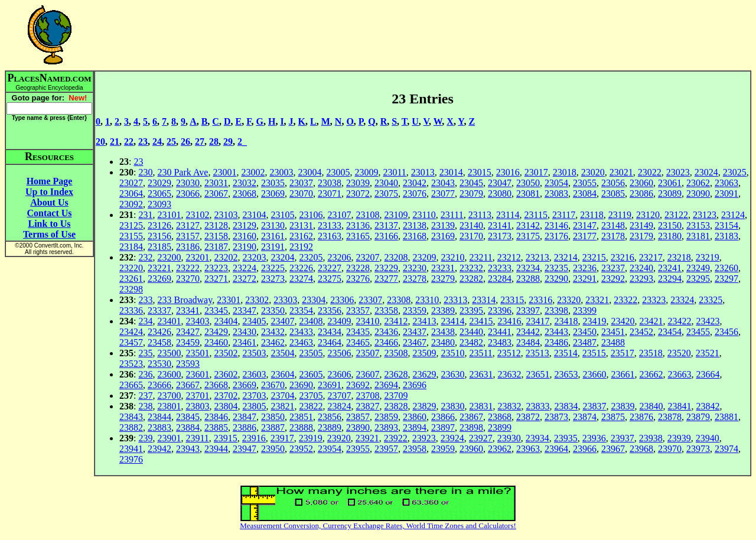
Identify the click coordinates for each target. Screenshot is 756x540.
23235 (556, 268)
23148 (613, 225)
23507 (367, 353)
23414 (452, 321)
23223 (216, 268)
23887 (273, 427)
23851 (301, 417)
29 (228, 141)
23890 (358, 427)
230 (145, 172)
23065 (159, 193)
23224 (245, 268)
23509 (424, 353)
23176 (556, 236)
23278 (415, 279)
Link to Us (49, 224)
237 (145, 396)
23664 (708, 374)
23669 (245, 385)
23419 (594, 321)
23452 (641, 332)
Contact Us (50, 213)
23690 (301, 385)
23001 (224, 172)
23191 (273, 247)
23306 (342, 300)
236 (145, 374)
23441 (500, 332)
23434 (330, 332)
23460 (216, 342)
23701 (197, 396)
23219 (708, 257)
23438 (443, 332)
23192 (301, 247)
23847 (245, 417)
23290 (556, 279)
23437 (415, 332)
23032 (245, 183)
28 (214, 141)
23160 (245, 236)
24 (157, 141)
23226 (301, 268)
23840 (651, 406)
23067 (216, 193)
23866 (443, 417)
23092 (131, 204)
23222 (188, 268)
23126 (159, 225)
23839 (623, 406)
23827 (367, 406)
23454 (670, 332)
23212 (509, 257)
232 (145, 257)
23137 (386, 225)
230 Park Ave (183, 172)
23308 (399, 300)
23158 (216, 236)
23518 (651, 353)
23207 (367, 257)
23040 (386, 183)
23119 (620, 215)
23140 (471, 225)
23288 (528, 279)
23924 (452, 438)
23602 (226, 374)
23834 (566, 406)
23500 (169, 353)
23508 (396, 353)
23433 (301, 332)
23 (143, 141)
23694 (386, 385)
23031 (216, 183)
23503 (254, 353)
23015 (480, 172)
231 (145, 215)
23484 (528, 342)
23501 (197, 353)
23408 (311, 321)
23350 (273, 310)
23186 (188, 247)
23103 (226, 215)
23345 (216, 310)
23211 (480, 257)
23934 (537, 438)
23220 (131, 268)
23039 (358, 183)
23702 (226, 396)
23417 (537, 321)
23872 (528, 417)
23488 (613, 342)
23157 (188, 236)
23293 (641, 279)
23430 (245, 332)
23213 (537, 257)
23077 (443, 193)
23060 (641, 183)
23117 (564, 215)
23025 (735, 172)
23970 (670, 449)
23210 (452, 257)
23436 (386, 332)
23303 (285, 300)
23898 (471, 427)
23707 (339, 396)
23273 (273, 279)
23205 (311, 257)
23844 (159, 417)
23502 (226, 353)
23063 (726, 183)
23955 (358, 449)
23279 (443, 279)
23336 (131, 310)
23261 (131, 279)
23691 (330, 385)
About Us (49, 202)
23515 (594, 353)
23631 (481, 374)
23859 (386, 417)
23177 (585, 236)
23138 (415, 225)
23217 (651, 257)
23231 (443, 268)
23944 (216, 449)
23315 (512, 300)
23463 (301, 342)
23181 (698, 236)
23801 (169, 406)
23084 (585, 193)
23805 (254, 406)
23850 (273, 417)
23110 (424, 215)
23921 (367, 438)
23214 (566, 257)
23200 (169, 257)
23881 (726, 417)
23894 (415, 427)
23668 (216, 385)
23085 (613, 193)
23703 (254, 396)
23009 (366, 172)
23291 (585, 279)
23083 (556, 193)
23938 (651, 438)
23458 (159, 342)
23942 (159, 449)
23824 (339, 406)
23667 (188, 385)
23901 (169, 438)
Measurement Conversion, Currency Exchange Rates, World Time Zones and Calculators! (378, 526)
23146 (556, 225)
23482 (471, 342)
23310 (427, 300)
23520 (679, 353)
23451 (613, 332)
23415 (481, 321)
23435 (358, 332)
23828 (396, 406)
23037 (301, 183)
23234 (528, 268)
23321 (597, 300)
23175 (528, 236)
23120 (648, 215)
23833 (537, 406)
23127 (188, 225)
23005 (338, 172)
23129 (245, 225)
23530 (159, 364)
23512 (509, 353)
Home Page (50, 181)
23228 (358, 268)
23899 (500, 427)
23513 (537, 353)
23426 (159, 332)
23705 (311, 396)
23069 (273, 193)
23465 (358, 342)
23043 (443, 183)
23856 (330, 417)
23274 (301, 279)
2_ (242, 141)
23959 (443, 449)
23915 (226, 438)
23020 (593, 172)
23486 (556, 342)
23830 (452, 406)
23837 (594, 406)
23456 (726, 332)
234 (145, 321)
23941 (131, 449)
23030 (188, 183)
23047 (500, 183)
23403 (197, 321)
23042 (415, 183)
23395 (471, 310)
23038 (330, 183)
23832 (509, 406)
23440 (471, 332)
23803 (197, 406)
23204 (282, 257)
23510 (452, 353)
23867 (471, 417)
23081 (528, 193)
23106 (311, 215)
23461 (245, 342)
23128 (216, 225)
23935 (566, 438)
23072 (358, 193)
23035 (273, 183)
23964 (556, 449)
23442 (528, 332)
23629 (424, 374)
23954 (330, 449)
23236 (585, 268)
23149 (641, 225)
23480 (443, 342)
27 (200, 141)
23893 (386, 427)
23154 (726, 225)
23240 (641, 268)
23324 (682, 300)
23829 (424, 406)
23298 (131, 289)
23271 (216, 279)
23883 (159, 427)
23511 (480, 353)
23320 (569, 300)
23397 (528, 310)
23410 (367, 321)
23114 (508, 215)
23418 (566, 321)
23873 (556, 417)
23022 (650, 172)
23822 (311, 406)
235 (145, 353)
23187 (216, 247)
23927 (481, 438)
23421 (651, 321)
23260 (726, 268)
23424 (131, 332)
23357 (358, 310)
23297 (726, 279)
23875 (613, 417)
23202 (226, 257)
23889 (330, 427)
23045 (471, 183)
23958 (415, 449)
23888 (301, 427)
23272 (245, 279)
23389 (443, 310)
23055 (585, 183)
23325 (711, 300)
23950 (273, 449)
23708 (367, 396)
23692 (358, 385)
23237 (613, 268)
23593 (188, 364)
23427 (188, 332)
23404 (226, 321)
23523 (131, 364)
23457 (131, 342)
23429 (216, 332)
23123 (705, 215)
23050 (528, 183)
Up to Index (49, 192)
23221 (159, 268)
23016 (508, 172)
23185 (159, 247)
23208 (396, 257)
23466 (386, 342)
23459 (188, 342)
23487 (585, 342)
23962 (500, 449)
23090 (698, 193)
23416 (509, 321)
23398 (556, 310)
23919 (311, 438)
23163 (330, 236)
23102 (197, 215)
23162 (301, 236)
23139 (443, 225)
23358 (386, 310)
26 (185, 141)
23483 (500, 342)
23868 (500, 417)
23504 (282, 353)
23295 (698, 279)
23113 (480, 215)
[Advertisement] (423, 35)
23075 (386, 193)
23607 (367, 374)
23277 (386, 279)
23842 (708, 406)
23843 (131, 417)
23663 (679, 374)
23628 (396, 374)
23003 (281, 172)
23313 (455, 300)
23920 (339, 438)
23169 (443, 236)
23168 (415, 236)
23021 (621, 172)
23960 (471, 449)
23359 (415, 310)
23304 (314, 300)
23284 (500, 279)
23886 (245, 427)
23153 (698, 225)
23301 (229, 300)
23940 (708, 438)
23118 (592, 215)
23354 (301, 310)
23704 (282, 396)
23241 (670, 268)
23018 (565, 172)
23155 (131, 236)
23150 (670, 225)
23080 (500, 193)
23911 (197, 438)
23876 (641, 417)
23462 (273, 342)
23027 (131, 183)
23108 (367, 215)
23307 (370, 300)
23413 (424, 321)
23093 (159, 204)
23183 (726, 236)
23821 (282, 406)
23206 (339, 257)
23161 (273, 236)
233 (145, 300)
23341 (188, 310)
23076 (415, 193)
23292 (613, 279)
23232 (471, 268)
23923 (424, 438)
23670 (273, 385)
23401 (169, 321)
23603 (254, 374)
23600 (169, 374)
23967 (613, 449)
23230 (415, 268)
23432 (273, 332)
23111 (452, 215)
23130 (273, 225)
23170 (471, 236)
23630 (452, 374)
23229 (386, 268)
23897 (443, 427)
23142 (528, 225)
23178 (613, 236)
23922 (396, 438)
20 (100, 141)
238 (145, 406)
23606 (339, 374)
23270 (188, 279)
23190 (245, 247)
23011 (394, 172)
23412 (396, 321)
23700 (169, 396)
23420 (623, 321)
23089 (670, 193)
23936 (594, 438)
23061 (670, 183)
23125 (131, 225)
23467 (415, 342)
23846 (216, 417)
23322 (625, 300)
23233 (500, 268)
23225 (273, 268)
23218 (679, 257)
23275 (330, 279)
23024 (706, 172)
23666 (159, 385)
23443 (556, 332)
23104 (254, 215)
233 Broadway (185, 300)
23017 (536, 172)
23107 (339, 215)
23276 (358, 279)
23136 (358, 225)
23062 (698, 183)
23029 (159, 183)
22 (129, 141)
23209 (424, 257)
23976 (131, 459)
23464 (330, 342)
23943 (188, 449)
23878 (670, 417)
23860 (415, 417)
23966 (585, 449)
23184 (131, 247)
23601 (197, 374)
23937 (623, 438)
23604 (282, 374)
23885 (216, 427)
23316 (540, 300)
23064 (131, 193)
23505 (311, 353)
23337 (159, 310)
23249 (698, 268)
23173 (500, 236)
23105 (282, 215)
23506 (339, 353)
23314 (484, 300)
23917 (282, 438)
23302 (257, 300)
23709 (396, 396)
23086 (641, 193)
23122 (676, 215)
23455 (698, 332)
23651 (537, 374)
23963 (528, 449)
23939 (679, 438)
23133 (330, 225)
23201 (197, 257)
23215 (594, 257)
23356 (330, 310)
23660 (594, 374)
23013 (423, 172)
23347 (245, 310)
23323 (654, 300)
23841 (679, 406)
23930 (509, 438)
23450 (585, 332)
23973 (698, 449)
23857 (358, 417)
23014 (451, 172)
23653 (566, 374)
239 (145, 438)
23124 (733, 215)
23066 (188, 193)
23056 (613, 183)
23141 (500, 225)
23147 (585, 225)
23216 (623, 257)
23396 (500, 310)
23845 (188, 417)
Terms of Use (49, 234)
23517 (623, 353)
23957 (386, 449)
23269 (159, 279)
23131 (301, 225)
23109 (396, 215)
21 (115, 141)
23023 (678, 172)
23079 (471, 193)
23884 (188, 427)
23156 (159, 236)
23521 (708, 353)
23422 (679, 321)
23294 (670, 279)
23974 (726, 449)
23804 (226, 406)
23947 (245, 449)
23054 (556, 183)
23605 (311, 374)
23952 (301, 449)
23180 (670, 236)
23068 (245, 193)
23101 (169, 215)
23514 (566, 353)
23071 (330, 193)
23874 (585, 417)
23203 (254, 257)
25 (171, 141)
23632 (509, 374)
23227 (330, 268)
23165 (358, 236)
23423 (708, 321)
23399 (585, 310)
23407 (282, 321)
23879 (698, 417)
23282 (471, 279)
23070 (301, 193)
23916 (254, 438)
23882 (131, 427)
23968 (641, 449)
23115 (535, 215)
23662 (651, 374)
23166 (386, 236)
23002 (253, 172)
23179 (641, 236)
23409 (339, 321)
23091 (726, 193)
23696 (415, 385)
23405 (254, 321)
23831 (481, 406)
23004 (309, 172)
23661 (623, 374)
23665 (131, 385)
